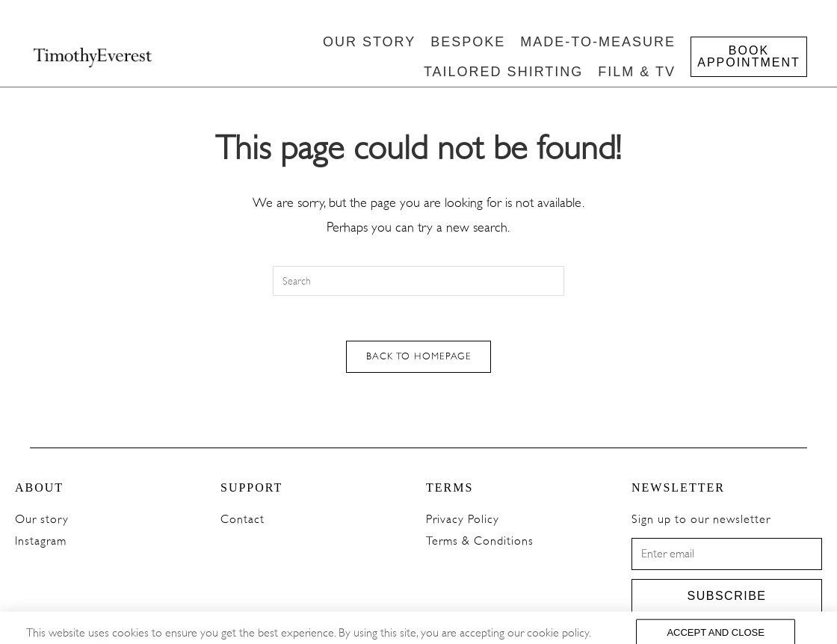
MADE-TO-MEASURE (598, 42)
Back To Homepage (418, 356)
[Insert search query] (418, 281)
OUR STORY (369, 42)
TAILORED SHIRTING (503, 72)
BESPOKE (468, 42)
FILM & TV (637, 72)
